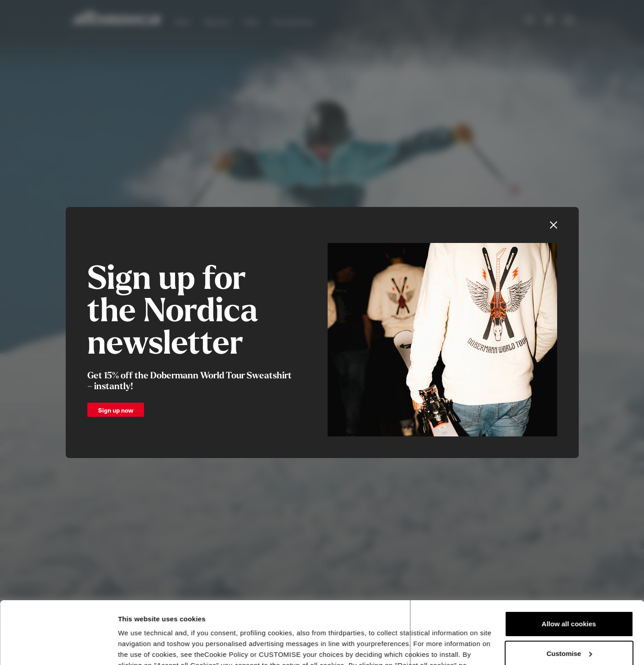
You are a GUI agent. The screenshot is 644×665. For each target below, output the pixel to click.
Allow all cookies (569, 570)
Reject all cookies (569, 629)
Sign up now (116, 410)
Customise (569, 600)
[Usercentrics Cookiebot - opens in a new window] (58, 647)
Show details (139, 647)
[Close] (554, 225)
